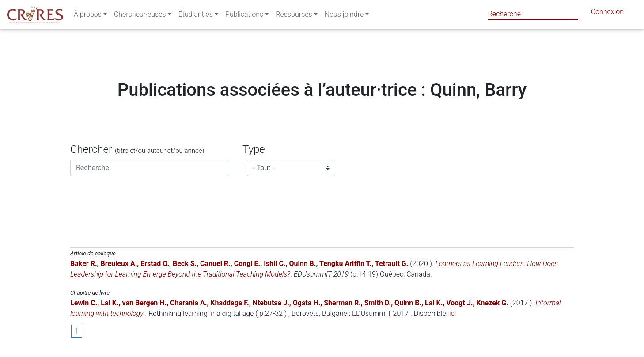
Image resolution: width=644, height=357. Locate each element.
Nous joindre (344, 16)
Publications (244, 16)
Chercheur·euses (140, 16)
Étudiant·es (196, 16)
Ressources (294, 16)
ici (453, 313)
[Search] (533, 14)
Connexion (607, 13)
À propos (88, 16)
